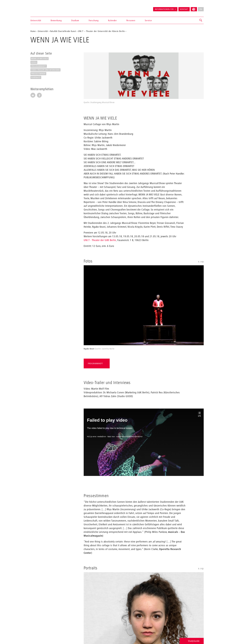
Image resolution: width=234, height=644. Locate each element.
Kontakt (184, 9)
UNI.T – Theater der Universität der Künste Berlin (101, 31)
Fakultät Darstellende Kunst (63, 31)
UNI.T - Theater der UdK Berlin (100, 240)
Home (33, 31)
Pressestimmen (38, 74)
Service (148, 20)
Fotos (34, 62)
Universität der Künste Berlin (41, 8)
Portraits (36, 77)
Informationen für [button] (164, 9)
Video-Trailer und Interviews (45, 70)
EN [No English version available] (201, 9)
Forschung (94, 20)
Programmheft (39, 66)
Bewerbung (56, 20)
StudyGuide (192, 641)
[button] (201, 20)
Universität (36, 20)
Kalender (113, 20)
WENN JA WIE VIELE (40, 59)
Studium (75, 20)
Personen (131, 20)
